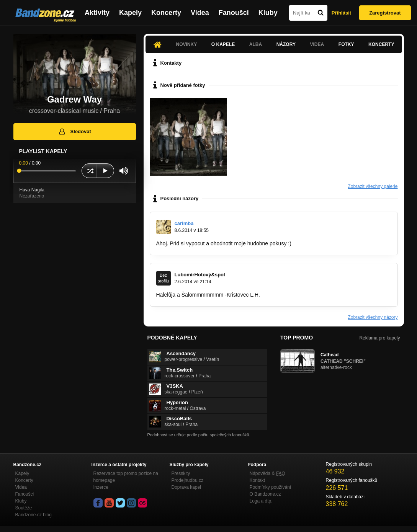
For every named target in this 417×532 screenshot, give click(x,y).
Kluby (268, 13)
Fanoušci (234, 13)
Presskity (181, 473)
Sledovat (74, 132)
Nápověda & (267, 473)
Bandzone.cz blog (34, 515)
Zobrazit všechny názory (373, 317)
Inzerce (101, 487)
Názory (286, 44)
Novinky (187, 44)
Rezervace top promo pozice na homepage (126, 477)
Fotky (346, 44)
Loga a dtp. (261, 501)
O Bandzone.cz (265, 494)
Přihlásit (341, 13)
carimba (184, 223)
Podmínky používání (271, 487)
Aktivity (97, 13)
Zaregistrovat (385, 13)
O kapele (223, 44)
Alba (256, 44)
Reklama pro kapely (379, 338)
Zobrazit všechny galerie (373, 186)
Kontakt (258, 480)
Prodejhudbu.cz (187, 480)
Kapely (130, 13)
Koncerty (166, 13)
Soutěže (24, 508)
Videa (200, 13)
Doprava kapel (186, 487)
